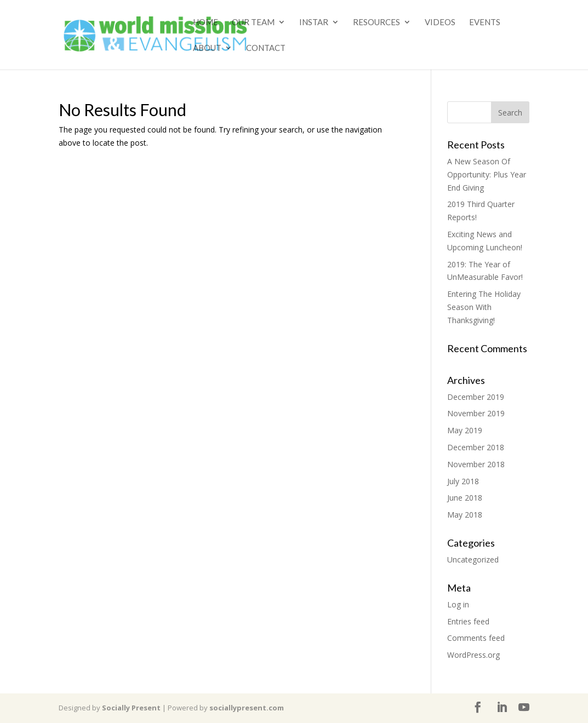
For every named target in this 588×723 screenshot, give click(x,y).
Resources (376, 22)
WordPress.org (473, 655)
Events (485, 22)
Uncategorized (473, 560)
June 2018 (465, 498)
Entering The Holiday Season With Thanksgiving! (484, 307)
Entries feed (468, 621)
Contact (266, 48)
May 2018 (465, 515)
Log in (458, 604)
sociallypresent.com (247, 708)
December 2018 (476, 447)
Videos (440, 22)
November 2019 (476, 413)
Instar (314, 22)
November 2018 (476, 464)
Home (205, 22)
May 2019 (465, 430)
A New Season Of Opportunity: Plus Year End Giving (487, 174)
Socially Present (131, 708)
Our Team (253, 22)
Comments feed (476, 638)
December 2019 (476, 397)
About (207, 48)
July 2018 (463, 481)
